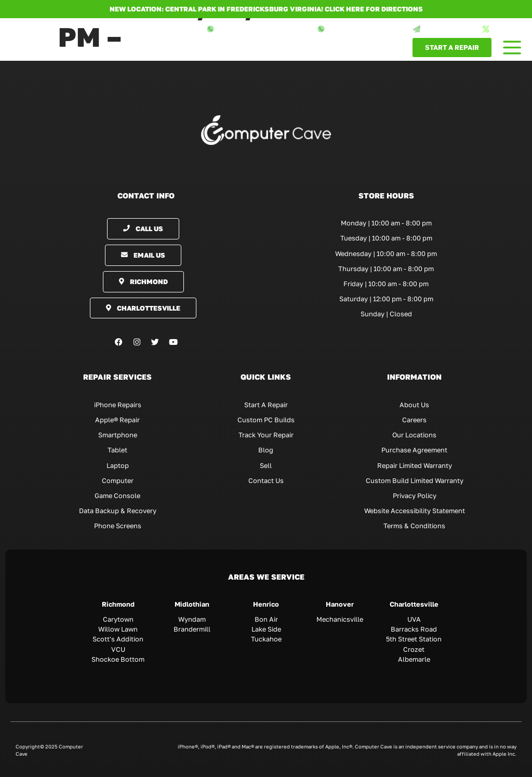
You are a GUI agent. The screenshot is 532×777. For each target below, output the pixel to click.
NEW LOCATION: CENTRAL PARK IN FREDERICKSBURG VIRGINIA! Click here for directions (266, 9)
